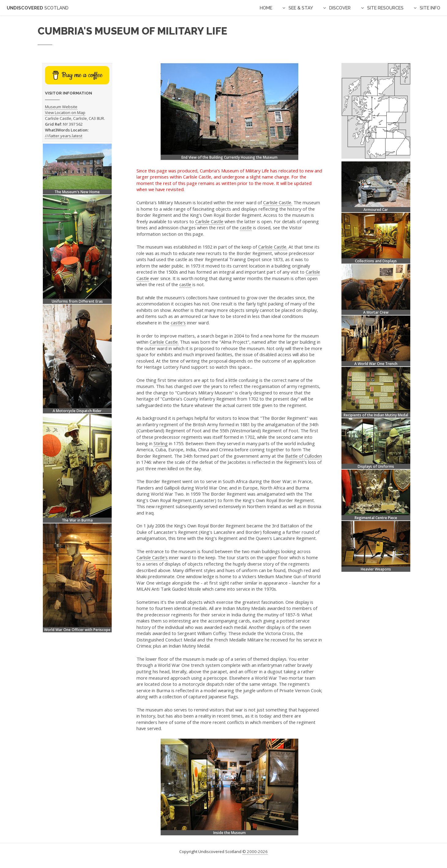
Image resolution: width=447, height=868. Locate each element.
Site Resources (385, 8)
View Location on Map (65, 113)
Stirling (161, 443)
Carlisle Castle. (278, 202)
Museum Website (61, 107)
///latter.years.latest (64, 136)
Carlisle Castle (209, 221)
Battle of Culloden (304, 456)
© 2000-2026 (255, 851)
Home (266, 8)
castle (246, 227)
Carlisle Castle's (152, 557)
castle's (178, 323)
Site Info (430, 8)
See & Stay (301, 8)
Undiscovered (38, 8)
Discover (340, 8)
